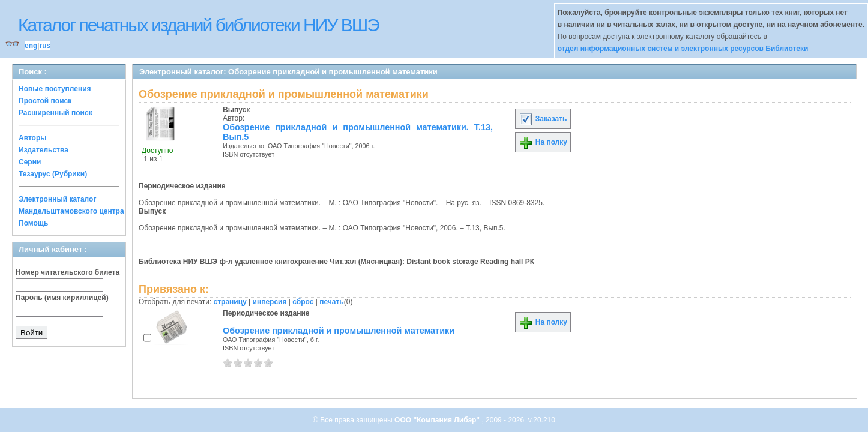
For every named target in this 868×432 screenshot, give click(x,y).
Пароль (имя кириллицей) (62, 298)
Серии (30, 162)
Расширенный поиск (56, 113)
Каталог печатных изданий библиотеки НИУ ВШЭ (198, 25)
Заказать (543, 119)
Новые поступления (55, 89)
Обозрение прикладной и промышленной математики (339, 331)
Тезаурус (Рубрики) (53, 174)
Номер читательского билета (68, 272)
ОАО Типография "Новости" (310, 146)
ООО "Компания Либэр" (438, 420)
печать (332, 302)
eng (31, 46)
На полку (543, 142)
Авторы (33, 138)
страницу (230, 302)
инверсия (270, 302)
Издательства (44, 150)
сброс (303, 302)
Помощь (33, 223)
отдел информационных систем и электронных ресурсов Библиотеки (683, 49)
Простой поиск (45, 101)
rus (45, 46)
